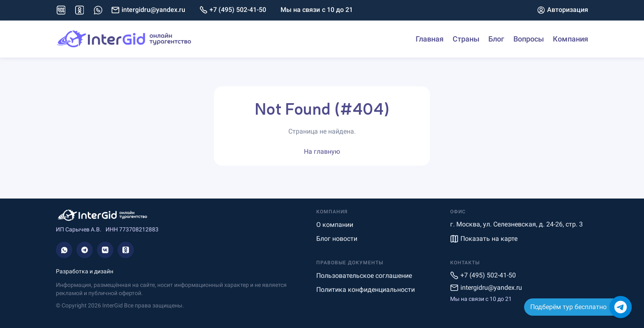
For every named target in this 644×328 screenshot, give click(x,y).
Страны (466, 39)
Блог (496, 39)
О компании (335, 225)
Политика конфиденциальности (366, 290)
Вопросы (529, 39)
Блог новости (337, 239)
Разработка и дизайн (85, 271)
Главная (430, 39)
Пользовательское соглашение (364, 276)
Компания (570, 39)
